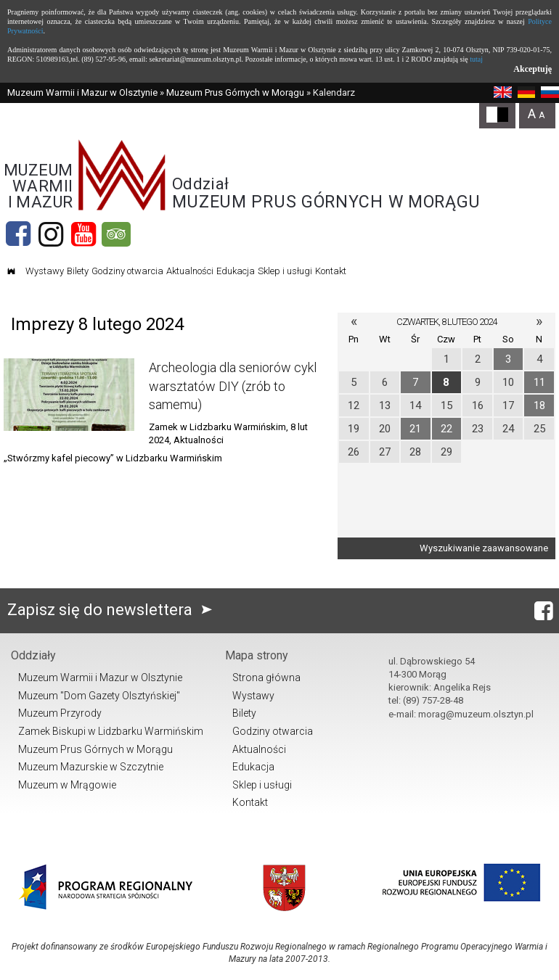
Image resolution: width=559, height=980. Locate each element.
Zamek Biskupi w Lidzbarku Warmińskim (111, 731)
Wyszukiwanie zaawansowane (484, 548)
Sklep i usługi (285, 271)
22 (446, 429)
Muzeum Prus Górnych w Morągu (235, 92)
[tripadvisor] (116, 234)
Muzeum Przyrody (60, 713)
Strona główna (266, 678)
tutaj (476, 59)
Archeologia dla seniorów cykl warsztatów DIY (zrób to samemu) (233, 386)
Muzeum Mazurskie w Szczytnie (91, 767)
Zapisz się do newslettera (113, 610)
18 (539, 405)
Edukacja (236, 271)
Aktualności (190, 271)
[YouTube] (83, 234)
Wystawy (45, 271)
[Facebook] (18, 234)
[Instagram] (51, 234)
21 (415, 429)
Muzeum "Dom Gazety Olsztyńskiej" (99, 696)
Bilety (78, 271)
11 (539, 382)
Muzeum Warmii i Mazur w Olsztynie (82, 92)
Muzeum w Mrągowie (67, 785)
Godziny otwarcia (127, 271)
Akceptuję (533, 69)
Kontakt (331, 271)
